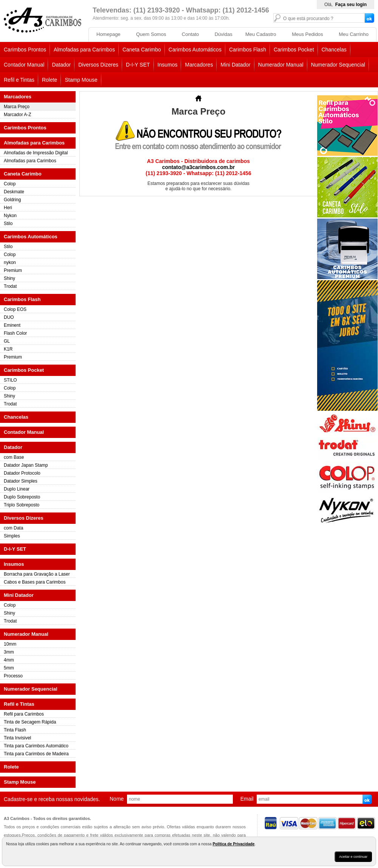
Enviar (368, 800)
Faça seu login (351, 5)
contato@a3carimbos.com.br (199, 167)
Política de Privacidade (233, 844)
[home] (43, 31)
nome (117, 799)
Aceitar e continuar (353, 857)
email (247, 799)
